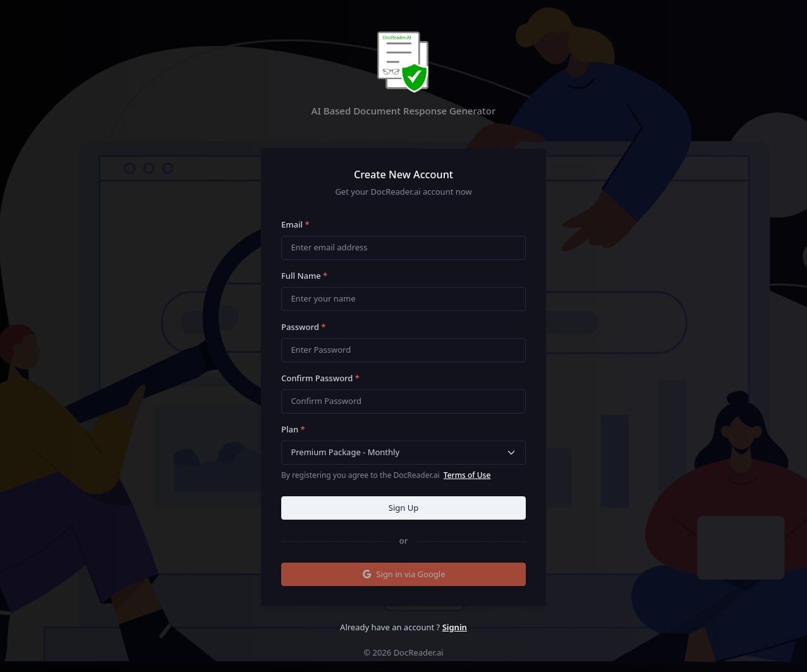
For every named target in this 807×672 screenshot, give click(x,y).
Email (295, 224)
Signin (455, 627)
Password (303, 327)
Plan (293, 429)
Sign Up (403, 508)
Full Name (304, 276)
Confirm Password (320, 378)
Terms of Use (467, 475)
